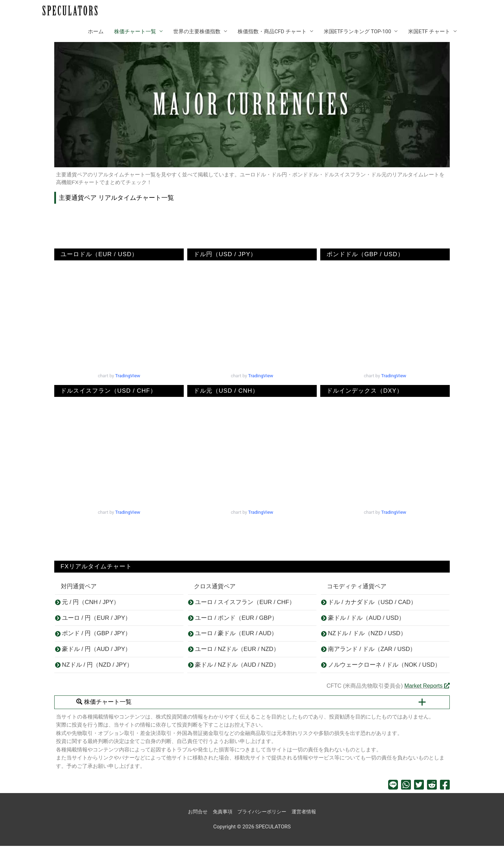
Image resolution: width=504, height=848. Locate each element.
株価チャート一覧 (135, 32)
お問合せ (194, 814)
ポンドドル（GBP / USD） (362, 255)
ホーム (96, 32)
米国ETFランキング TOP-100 (358, 32)
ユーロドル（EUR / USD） (96, 255)
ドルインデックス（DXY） (362, 391)
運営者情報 (307, 814)
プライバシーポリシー (262, 814)
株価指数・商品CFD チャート (272, 32)
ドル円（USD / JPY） (222, 255)
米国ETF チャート (429, 32)
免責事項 (220, 814)
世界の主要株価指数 (197, 32)
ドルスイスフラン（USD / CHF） (105, 391)
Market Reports (427, 688)
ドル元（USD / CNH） (223, 391)
